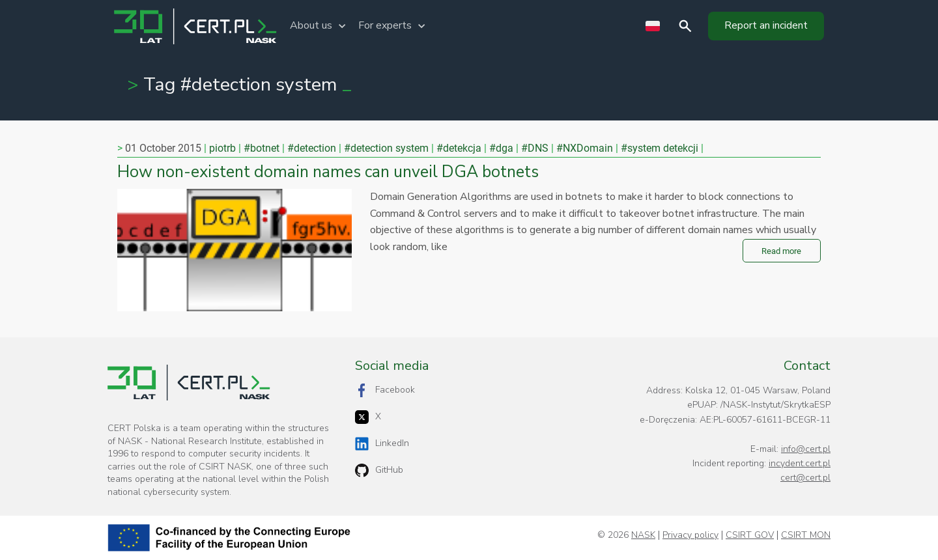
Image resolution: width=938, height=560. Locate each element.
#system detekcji (660, 148)
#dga (501, 148)
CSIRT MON (806, 535)
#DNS (535, 148)
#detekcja (459, 148)
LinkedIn (382, 444)
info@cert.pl (806, 449)
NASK (643, 535)
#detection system (386, 148)
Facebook (385, 390)
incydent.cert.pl (800, 463)
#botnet (262, 148)
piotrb (222, 148)
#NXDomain (585, 148)
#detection (312, 148)
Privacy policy (690, 535)
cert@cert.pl (805, 478)
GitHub (379, 470)
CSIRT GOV (750, 535)
